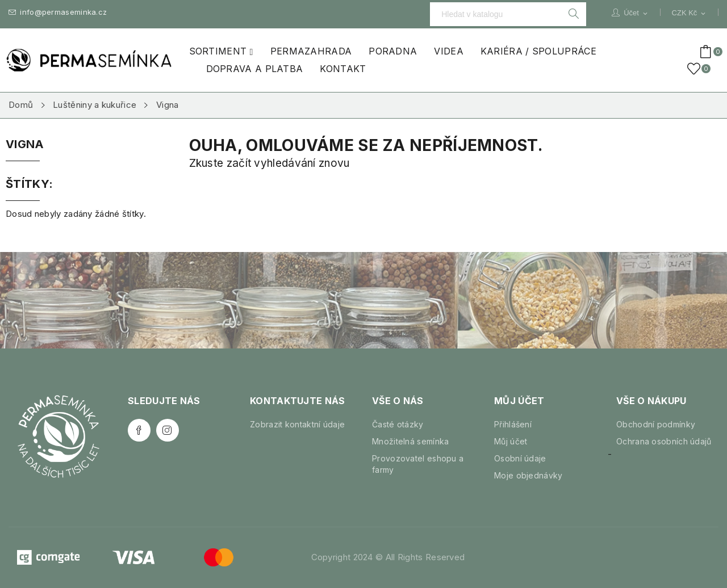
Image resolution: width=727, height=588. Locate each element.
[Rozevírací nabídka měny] (690, 13)
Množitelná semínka (410, 441)
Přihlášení (513, 424)
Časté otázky (398, 424)
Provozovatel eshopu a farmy (418, 464)
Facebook (139, 430)
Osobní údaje (520, 458)
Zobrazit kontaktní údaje (297, 424)
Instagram (168, 430)
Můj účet (511, 441)
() (696, 69)
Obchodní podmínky (656, 424)
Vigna (25, 145)
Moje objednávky (528, 475)
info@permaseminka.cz (58, 12)
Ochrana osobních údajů (664, 441)
